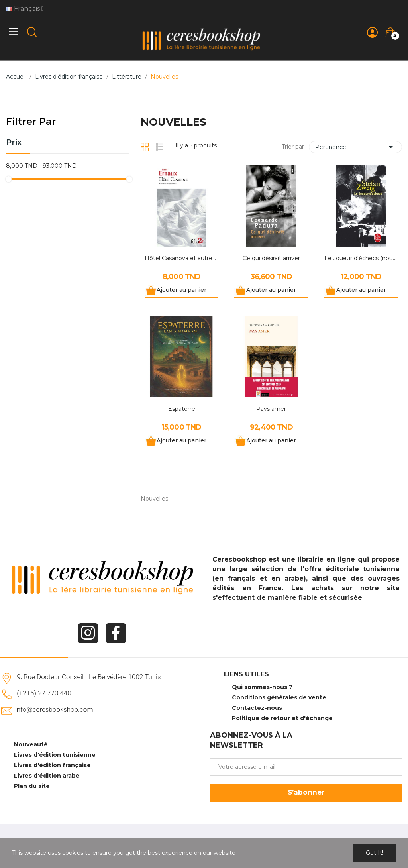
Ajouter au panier (181, 290)
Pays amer (271, 409)
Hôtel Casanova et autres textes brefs (181, 258)
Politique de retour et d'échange (282, 718)
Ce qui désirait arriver (271, 258)
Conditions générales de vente (279, 697)
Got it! (375, 853)
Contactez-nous (257, 708)
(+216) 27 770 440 (44, 693)
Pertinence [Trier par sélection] (355, 147)
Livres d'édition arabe (47, 776)
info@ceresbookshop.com (54, 709)
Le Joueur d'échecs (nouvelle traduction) (361, 258)
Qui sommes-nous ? (262, 687)
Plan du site (32, 786)
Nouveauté (31, 744)
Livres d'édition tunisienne (55, 755)
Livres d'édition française (52, 765)
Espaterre (182, 409)
